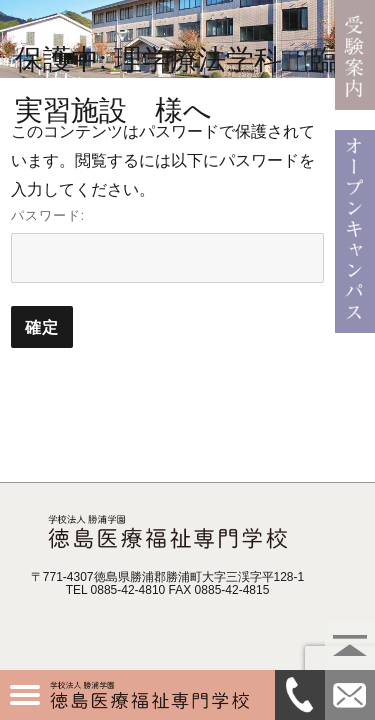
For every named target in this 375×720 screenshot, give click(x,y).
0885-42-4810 (300, 695)
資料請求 (350, 695)
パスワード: (167, 245)
